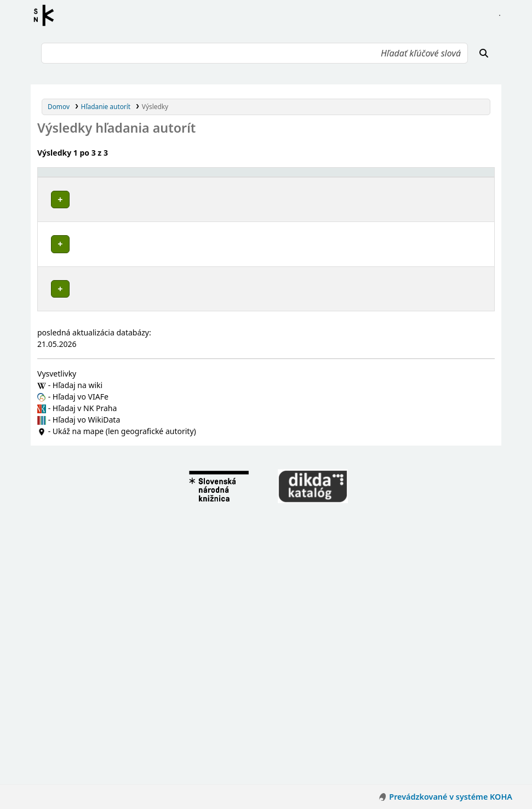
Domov (59, 106)
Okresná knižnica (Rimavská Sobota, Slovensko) (132, 420)
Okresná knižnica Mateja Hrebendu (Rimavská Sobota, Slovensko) (161, 283)
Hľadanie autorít (106, 106)
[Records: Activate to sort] (469, 177)
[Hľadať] (484, 53)
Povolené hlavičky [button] (73, 177)
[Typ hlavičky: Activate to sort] (401, 177)
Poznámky (58, 221)
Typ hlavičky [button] (382, 177)
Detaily (339, 197)
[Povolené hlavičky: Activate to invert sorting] (181, 177)
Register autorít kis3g (47, 15)
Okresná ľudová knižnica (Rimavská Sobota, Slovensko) (144, 314)
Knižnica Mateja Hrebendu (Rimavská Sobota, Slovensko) (147, 304)
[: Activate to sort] (340, 177)
